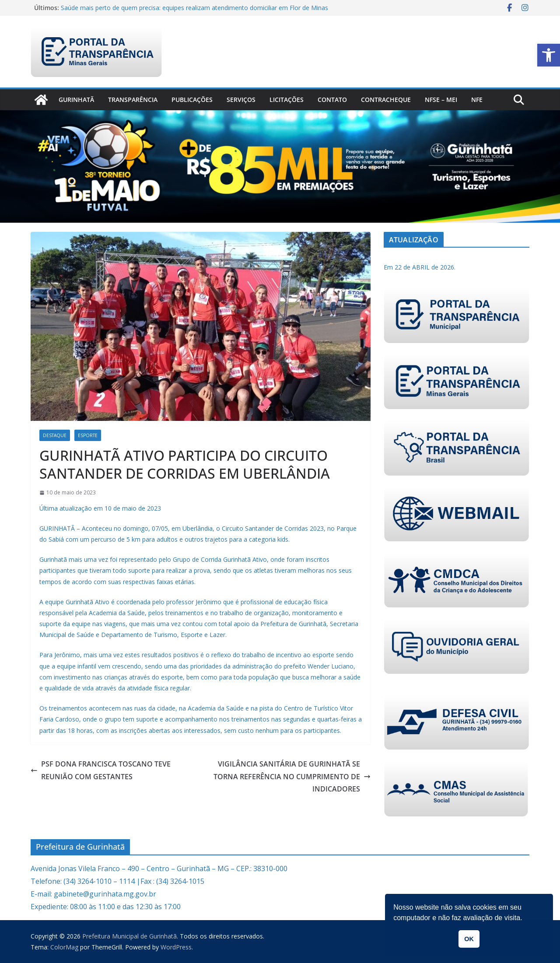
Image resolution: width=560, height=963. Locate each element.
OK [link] (469, 939)
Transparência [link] (133, 100)
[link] (549, 55)
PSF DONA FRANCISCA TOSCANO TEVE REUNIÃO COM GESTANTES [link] (101, 770)
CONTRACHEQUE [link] (386, 100)
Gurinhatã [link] (76, 100)
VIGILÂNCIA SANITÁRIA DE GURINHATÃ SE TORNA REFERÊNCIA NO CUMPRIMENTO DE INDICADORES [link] (292, 777)
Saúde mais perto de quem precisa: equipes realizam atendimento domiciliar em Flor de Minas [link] (194, 8)
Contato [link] (332, 100)
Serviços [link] (241, 100)
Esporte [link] (88, 435)
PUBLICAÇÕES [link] (192, 100)
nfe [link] (477, 100)
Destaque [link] (55, 435)
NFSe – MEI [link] (441, 100)
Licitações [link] (287, 100)
